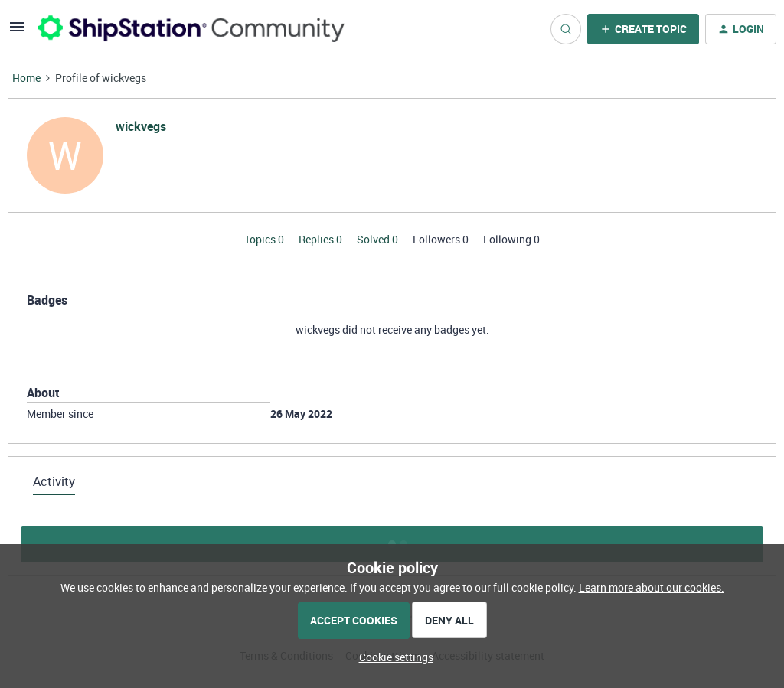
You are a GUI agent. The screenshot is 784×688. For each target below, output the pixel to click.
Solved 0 (379, 239)
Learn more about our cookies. (652, 587)
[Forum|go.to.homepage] (191, 29)
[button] (17, 32)
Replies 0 (322, 239)
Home (26, 78)
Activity (54, 481)
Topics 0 (265, 239)
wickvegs (141, 126)
